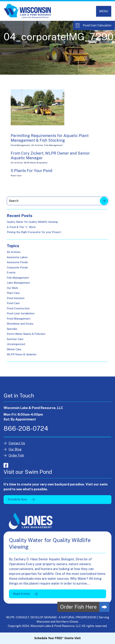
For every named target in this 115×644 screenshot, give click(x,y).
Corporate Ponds (17, 267)
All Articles (37, 145)
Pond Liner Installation (21, 313)
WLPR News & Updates (36, 163)
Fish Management (53, 145)
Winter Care (14, 349)
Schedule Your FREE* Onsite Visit (57, 638)
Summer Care (15, 339)
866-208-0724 (26, 428)
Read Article (21, 594)
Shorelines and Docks (20, 324)
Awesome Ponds (17, 262)
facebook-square (6, 465)
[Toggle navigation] (104, 11)
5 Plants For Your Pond (32, 171)
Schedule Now (17, 499)
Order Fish (16, 455)
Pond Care (13, 303)
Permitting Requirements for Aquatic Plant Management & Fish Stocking (50, 138)
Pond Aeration (16, 298)
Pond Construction (18, 308)
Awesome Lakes (17, 257)
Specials (12, 329)
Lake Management (18, 283)
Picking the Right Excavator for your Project (34, 232)
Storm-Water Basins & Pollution (26, 334)
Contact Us (17, 443)
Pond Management (20, 145)
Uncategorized (16, 344)
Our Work (12, 288)
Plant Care (16, 176)
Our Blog (15, 449)
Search (104, 201)
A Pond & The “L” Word (21, 227)
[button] (104, 607)
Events (11, 272)
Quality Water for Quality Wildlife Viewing (32, 222)
